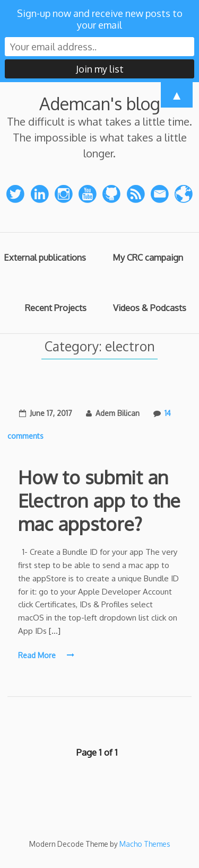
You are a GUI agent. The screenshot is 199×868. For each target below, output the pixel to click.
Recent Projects (56, 308)
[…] (55, 631)
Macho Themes (145, 844)
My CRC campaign (148, 257)
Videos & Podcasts (150, 308)
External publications (45, 257)
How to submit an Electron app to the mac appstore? (99, 500)
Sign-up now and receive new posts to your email (100, 19)
